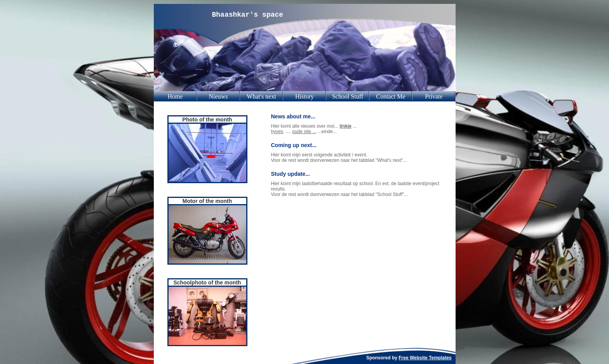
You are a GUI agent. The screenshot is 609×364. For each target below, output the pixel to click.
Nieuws (218, 96)
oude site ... (304, 132)
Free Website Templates (425, 358)
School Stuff (348, 96)
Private (434, 96)
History (304, 96)
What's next (261, 96)
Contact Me (391, 96)
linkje (345, 126)
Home (175, 96)
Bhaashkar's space (248, 15)
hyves (277, 132)
